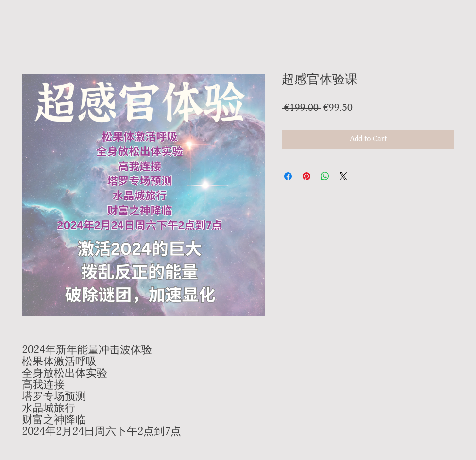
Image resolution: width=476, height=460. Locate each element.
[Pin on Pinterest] (306, 176)
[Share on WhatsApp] (325, 176)
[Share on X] (343, 176)
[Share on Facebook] (288, 176)
